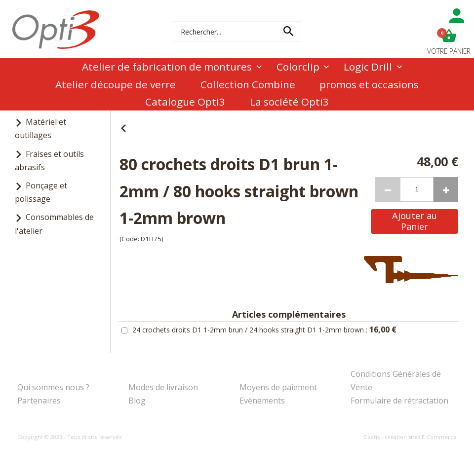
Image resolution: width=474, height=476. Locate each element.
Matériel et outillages (40, 128)
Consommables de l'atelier (54, 224)
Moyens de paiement (278, 387)
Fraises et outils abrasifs (49, 161)
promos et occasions (369, 84)
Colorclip (298, 67)
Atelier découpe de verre (116, 84)
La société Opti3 (289, 102)
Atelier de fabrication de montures (167, 67)
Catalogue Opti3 (185, 102)
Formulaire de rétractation (399, 401)
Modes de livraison (163, 387)
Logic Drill (368, 67)
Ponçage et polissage (41, 192)
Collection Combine (248, 84)
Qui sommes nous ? (53, 387)
